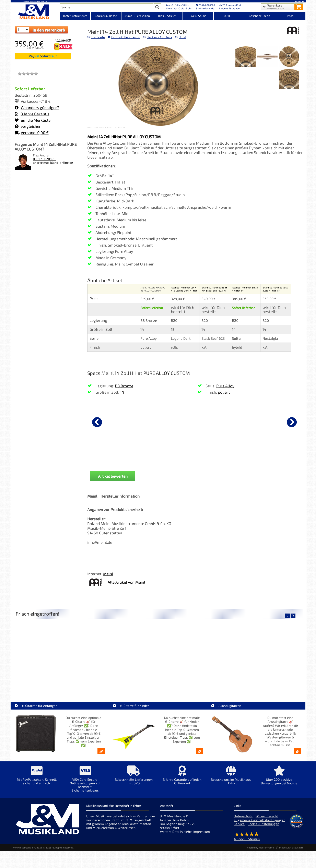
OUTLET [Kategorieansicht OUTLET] (229, 16)
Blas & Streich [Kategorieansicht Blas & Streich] (167, 16)
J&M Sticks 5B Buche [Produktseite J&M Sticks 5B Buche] (238, 454)
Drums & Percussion (126, 37)
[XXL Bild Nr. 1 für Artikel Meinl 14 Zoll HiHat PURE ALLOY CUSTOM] (289, 57)
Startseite (98, 37)
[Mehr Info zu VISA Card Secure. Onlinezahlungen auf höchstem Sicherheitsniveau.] (85, 785)
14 (122, 392)
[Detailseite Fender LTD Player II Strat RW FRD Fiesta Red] (194, 657)
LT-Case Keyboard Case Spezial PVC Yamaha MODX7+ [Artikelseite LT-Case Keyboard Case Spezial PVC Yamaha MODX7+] (50, 686)
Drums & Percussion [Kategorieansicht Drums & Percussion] (137, 16)
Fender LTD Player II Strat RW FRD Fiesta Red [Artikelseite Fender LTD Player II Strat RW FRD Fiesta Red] (194, 686)
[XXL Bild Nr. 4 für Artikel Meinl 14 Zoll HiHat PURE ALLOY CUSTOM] (289, 80)
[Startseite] (35, 12)
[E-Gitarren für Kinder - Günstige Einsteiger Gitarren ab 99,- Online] (199, 755)
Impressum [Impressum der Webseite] (202, 835)
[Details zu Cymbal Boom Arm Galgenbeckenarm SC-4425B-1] (195, 421)
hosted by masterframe (260, 851)
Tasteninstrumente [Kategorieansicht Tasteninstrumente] (75, 16)
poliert (224, 392)
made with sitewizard (291, 851)
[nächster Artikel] (292, 422)
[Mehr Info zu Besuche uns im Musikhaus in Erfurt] (231, 781)
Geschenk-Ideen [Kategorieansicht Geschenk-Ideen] (259, 16)
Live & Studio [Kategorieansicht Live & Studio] (198, 16)
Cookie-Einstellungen (263, 827)
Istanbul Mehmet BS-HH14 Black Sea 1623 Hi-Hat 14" (214, 290)
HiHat (183, 37)
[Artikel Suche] (107, 7)
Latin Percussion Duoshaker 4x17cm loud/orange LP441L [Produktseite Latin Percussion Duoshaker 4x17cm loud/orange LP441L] (281, 455)
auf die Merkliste (33, 120)
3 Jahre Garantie (32, 114)
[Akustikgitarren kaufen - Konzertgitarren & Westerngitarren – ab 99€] (298, 755)
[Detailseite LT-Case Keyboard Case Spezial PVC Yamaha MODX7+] (49, 657)
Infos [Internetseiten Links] (290, 16)
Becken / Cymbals (159, 37)
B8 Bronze (124, 386)
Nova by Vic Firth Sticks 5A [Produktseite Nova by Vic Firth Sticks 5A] (152, 454)
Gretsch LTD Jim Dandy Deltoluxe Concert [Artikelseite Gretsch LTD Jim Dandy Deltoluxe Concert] (121, 686)
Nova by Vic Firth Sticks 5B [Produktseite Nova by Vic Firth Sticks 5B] (109, 454)
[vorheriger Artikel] (97, 422)
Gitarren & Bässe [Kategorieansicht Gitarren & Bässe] (106, 16)
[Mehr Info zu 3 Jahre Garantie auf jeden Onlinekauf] (182, 781)
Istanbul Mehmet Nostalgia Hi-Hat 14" (275, 289)
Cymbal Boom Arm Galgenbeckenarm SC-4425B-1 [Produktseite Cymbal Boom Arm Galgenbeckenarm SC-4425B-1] (195, 455)
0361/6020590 (205, 5)
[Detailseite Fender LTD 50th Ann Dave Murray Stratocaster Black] (267, 657)
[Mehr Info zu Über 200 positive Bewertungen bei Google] (279, 781)
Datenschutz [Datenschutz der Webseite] (243, 819)
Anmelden (300, 1)
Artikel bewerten (113, 479)
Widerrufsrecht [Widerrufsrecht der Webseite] (267, 819)
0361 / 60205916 (45, 159)
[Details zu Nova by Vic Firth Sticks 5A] (152, 421)
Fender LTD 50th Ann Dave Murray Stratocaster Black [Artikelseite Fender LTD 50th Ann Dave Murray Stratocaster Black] (268, 686)
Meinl (108, 577)
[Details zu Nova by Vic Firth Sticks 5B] (109, 421)
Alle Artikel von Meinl (126, 585)
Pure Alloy (225, 386)
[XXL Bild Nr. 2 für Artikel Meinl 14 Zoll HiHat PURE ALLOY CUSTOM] (267, 57)
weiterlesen (127, 831)
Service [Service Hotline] (239, 827)
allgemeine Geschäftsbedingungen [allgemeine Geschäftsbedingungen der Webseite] (260, 823)
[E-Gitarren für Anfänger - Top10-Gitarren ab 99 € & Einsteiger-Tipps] (101, 755)
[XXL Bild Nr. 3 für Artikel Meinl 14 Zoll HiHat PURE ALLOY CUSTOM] (246, 57)
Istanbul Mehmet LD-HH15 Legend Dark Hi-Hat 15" (184, 290)
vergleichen (28, 126)
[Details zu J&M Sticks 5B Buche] (238, 421)
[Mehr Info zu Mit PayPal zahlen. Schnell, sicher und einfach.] (37, 781)
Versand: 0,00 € (32, 133)
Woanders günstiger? (37, 108)
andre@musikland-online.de (53, 163)
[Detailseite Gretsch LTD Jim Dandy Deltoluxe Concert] (122, 657)
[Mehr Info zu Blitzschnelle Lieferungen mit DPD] (134, 781)
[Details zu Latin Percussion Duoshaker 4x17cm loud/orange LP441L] (281, 421)
